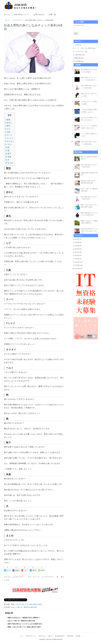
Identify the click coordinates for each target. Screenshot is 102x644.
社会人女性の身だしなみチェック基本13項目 (89, 143)
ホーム (7, 15)
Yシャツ (9, 138)
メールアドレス (79, 25)
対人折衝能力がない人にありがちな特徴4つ (89, 71)
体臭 (8, 157)
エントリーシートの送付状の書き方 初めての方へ (89, 127)
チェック (36, 577)
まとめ (9, 163)
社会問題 (78, 61)
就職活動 (78, 58)
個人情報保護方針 (60, 636)
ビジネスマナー (19, 577)
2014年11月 (79, 265)
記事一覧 (52, 15)
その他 (77, 45)
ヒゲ (8, 129)
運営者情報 (70, 636)
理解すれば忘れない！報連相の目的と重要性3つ (24, 618)
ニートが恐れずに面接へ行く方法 (89, 135)
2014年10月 (79, 269)
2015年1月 (78, 259)
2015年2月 (78, 255)
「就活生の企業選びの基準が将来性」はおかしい (89, 111)
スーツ (9, 135)
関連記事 (9, 613)
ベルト (9, 144)
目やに (9, 123)
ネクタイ (9, 141)
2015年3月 (78, 252)
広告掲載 (78, 636)
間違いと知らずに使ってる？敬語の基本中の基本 (27, 604)
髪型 (8, 120)
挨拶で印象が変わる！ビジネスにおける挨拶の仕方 (25, 624)
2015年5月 (78, 246)
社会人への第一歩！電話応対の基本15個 (24, 607)
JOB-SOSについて (21, 15)
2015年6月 (78, 242)
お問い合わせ (39, 15)
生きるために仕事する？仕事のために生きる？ (89, 119)
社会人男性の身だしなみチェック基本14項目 (89, 87)
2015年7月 (78, 239)
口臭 (8, 132)
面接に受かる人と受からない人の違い (89, 95)
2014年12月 (79, 262)
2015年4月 (78, 249)
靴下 (8, 154)
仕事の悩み (78, 55)
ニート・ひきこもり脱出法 (84, 48)
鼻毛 (8, 126)
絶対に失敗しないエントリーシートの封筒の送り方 (89, 79)
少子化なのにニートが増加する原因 (89, 103)
